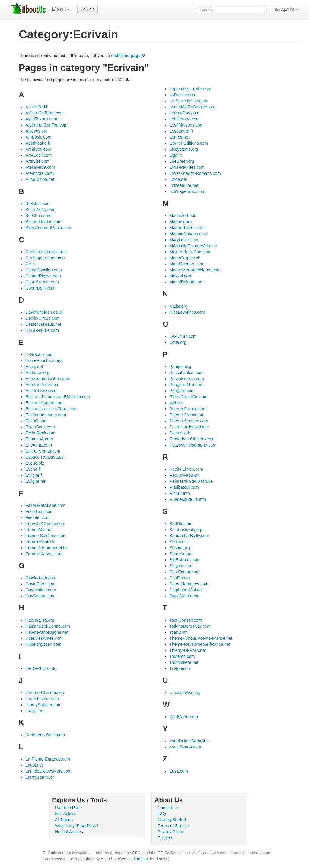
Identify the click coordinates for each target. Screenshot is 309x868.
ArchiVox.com (38, 149)
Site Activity (66, 814)
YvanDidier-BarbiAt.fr (189, 741)
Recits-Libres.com (186, 469)
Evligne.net (36, 481)
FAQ (162, 814)
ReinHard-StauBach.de (191, 481)
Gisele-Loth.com (41, 578)
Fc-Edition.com (39, 511)
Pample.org (180, 367)
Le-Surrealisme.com (188, 101)
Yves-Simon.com (185, 747)
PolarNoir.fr (180, 433)
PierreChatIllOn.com (188, 397)
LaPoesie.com (183, 95)
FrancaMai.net (39, 530)
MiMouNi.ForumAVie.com (193, 246)
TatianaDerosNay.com (190, 626)
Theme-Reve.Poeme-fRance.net (200, 644)
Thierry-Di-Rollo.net (188, 650)
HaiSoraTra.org (40, 620)
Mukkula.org (181, 276)
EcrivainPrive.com (42, 385)
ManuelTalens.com (187, 228)
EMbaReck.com (40, 433)
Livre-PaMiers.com (187, 167)
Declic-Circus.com (42, 318)
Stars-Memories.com (189, 584)
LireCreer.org (182, 161)
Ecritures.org (37, 373)
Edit (88, 9)
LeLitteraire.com (184, 119)
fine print (141, 859)
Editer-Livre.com (41, 391)
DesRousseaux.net (43, 324)
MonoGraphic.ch (185, 258)
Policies (165, 838)
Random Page (68, 808)
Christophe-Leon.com (46, 258)
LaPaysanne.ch (40, 777)
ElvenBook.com (40, 427)
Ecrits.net (34, 367)
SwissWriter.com (185, 596)
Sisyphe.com (181, 566)
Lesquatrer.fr (181, 131)
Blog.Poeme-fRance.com (49, 228)
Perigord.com (182, 391)
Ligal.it (175, 155)
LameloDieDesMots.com (48, 771)
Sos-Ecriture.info (185, 572)
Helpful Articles (69, 832)
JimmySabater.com (43, 705)
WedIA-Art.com (184, 717)
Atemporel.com (40, 173)
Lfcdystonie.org (184, 149)
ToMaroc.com (182, 656)
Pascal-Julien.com (186, 373)
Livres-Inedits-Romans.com (195, 173)
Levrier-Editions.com (189, 143)
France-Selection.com (46, 536)
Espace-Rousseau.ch (45, 457)
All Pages (64, 820)
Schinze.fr (179, 542)
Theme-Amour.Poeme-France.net (201, 638)
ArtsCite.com (37, 161)
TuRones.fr (180, 668)
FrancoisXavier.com (44, 554)
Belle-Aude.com (40, 210)
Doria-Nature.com (42, 330)
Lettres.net (179, 137)
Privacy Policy (171, 832)
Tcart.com (178, 632)
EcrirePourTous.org (43, 360)
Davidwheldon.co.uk (44, 312)
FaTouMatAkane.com (45, 505)
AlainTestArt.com (41, 119)
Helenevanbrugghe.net (47, 632)
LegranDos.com (184, 113)
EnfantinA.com (39, 439)
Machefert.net (182, 216)
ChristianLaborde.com (46, 252)
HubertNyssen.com (43, 644)
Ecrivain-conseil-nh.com (48, 379)
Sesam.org (180, 548)
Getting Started (172, 820)
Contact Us (168, 808)
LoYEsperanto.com (187, 191)
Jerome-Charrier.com (45, 693)
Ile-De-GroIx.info (41, 668)
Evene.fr (33, 469)
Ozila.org (178, 342)
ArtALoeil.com (38, 155)
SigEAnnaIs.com (185, 560)
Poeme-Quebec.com (189, 421)
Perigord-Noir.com (186, 385)
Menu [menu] (61, 9)
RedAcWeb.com (185, 475)
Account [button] (287, 9)
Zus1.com (178, 771)
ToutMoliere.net (184, 662)
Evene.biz (35, 463)
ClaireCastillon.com (44, 270)
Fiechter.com (37, 517)
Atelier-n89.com (40, 167)
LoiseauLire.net (184, 185)
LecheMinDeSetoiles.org (192, 107)
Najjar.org (178, 306)
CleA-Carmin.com (42, 282)
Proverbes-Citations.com (192, 439)
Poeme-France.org (187, 415)
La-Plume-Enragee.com (48, 759)
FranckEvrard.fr (40, 542)
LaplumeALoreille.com (190, 89)
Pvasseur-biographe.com (193, 445)
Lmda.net (178, 179)
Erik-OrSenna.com (43, 451)
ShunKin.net (181, 554)
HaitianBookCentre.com (48, 626)
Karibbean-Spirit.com (45, 735)
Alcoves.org (36, 131)
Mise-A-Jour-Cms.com (190, 252)
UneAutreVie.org (185, 693)
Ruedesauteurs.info (188, 499)
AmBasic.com (38, 137)
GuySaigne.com (40, 596)
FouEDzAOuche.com (45, 524)
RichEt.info (180, 493)
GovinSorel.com (40, 584)
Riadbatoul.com (184, 487)
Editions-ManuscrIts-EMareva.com (58, 397)
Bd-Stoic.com (38, 203)
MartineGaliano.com (188, 234)
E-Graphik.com (39, 354)
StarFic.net (180, 578)
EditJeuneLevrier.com (46, 415)
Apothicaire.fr (38, 143)
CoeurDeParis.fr (40, 288)
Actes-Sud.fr (37, 107)
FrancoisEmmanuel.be (46, 548)
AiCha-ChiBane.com (45, 113)
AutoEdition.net (40, 179)
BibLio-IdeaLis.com (43, 222)
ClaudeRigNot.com (43, 276)
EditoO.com (36, 421)
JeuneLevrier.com (42, 699)
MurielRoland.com (186, 282)
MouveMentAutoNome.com (195, 270)
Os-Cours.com (183, 336)
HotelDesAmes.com (44, 638)
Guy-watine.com (41, 590)
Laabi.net (34, 765)
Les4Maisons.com (186, 125)
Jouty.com (35, 711)
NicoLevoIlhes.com (187, 312)
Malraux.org (180, 222)
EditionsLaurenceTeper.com (51, 409)
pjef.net (176, 403)
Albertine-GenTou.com (46, 125)
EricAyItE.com (39, 445)
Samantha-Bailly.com (189, 536)
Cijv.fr (31, 264)
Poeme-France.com (188, 409)
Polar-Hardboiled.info (189, 427)
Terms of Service (173, 826)
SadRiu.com (181, 524)
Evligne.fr (34, 475)
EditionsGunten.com (44, 403)
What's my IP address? (76, 826)
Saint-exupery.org (186, 530)
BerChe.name (38, 216)
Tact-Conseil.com (185, 620)
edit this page (127, 56)
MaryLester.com (184, 240)
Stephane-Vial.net (186, 590)
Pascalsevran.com (186, 379)
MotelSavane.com (186, 264)
